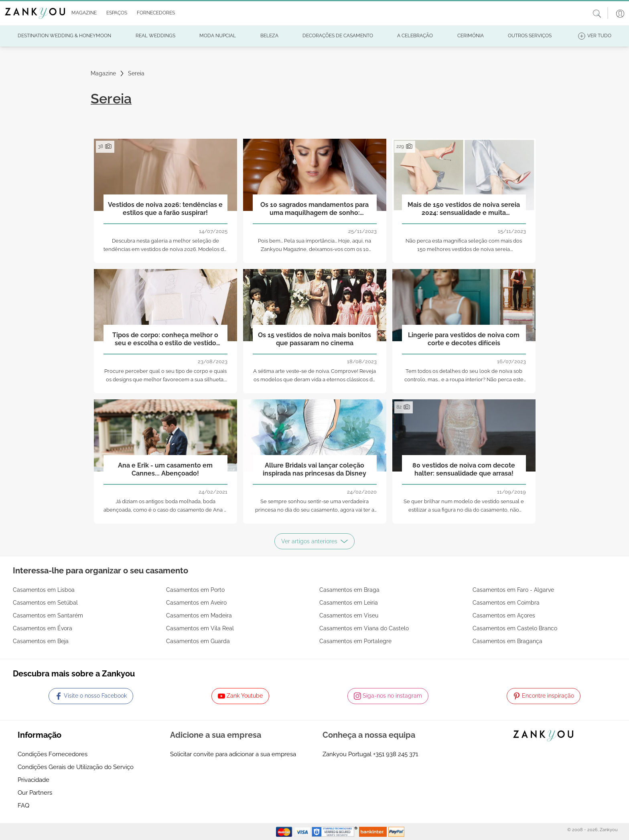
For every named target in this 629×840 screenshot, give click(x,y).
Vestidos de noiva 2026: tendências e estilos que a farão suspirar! (165, 208)
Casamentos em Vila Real (200, 628)
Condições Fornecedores (53, 754)
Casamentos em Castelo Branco (515, 628)
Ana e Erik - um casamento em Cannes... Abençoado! (165, 469)
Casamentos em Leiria (349, 603)
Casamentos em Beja (41, 641)
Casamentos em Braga (349, 590)
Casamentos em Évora (43, 628)
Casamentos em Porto (195, 590)
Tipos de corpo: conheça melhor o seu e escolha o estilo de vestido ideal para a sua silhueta (165, 339)
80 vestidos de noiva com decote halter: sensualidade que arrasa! (464, 469)
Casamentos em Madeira (199, 615)
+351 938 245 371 (396, 754)
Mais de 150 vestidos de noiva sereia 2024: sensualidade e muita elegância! (464, 209)
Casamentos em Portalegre (355, 641)
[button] (82, 13)
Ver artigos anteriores (314, 541)
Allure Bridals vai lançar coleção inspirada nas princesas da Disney (314, 469)
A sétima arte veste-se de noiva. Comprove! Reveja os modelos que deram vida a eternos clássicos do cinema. (314, 380)
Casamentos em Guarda (198, 641)
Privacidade (33, 780)
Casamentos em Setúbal (45, 603)
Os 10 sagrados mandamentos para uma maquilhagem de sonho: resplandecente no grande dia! (314, 209)
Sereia (136, 73)
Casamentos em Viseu (349, 615)
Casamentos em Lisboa (44, 590)
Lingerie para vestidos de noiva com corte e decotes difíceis (464, 339)
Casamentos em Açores (504, 615)
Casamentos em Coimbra (506, 603)
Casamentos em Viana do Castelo (364, 628)
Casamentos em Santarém (48, 615)
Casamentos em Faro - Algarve (513, 590)
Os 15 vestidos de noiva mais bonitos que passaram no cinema (314, 339)
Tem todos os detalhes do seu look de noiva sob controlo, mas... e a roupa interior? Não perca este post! (464, 380)
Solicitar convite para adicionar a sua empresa (233, 754)
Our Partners (35, 793)
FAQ (23, 806)
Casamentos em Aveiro (196, 603)
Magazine (103, 73)
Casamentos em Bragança (507, 641)
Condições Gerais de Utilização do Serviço (76, 767)
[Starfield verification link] (335, 831)
